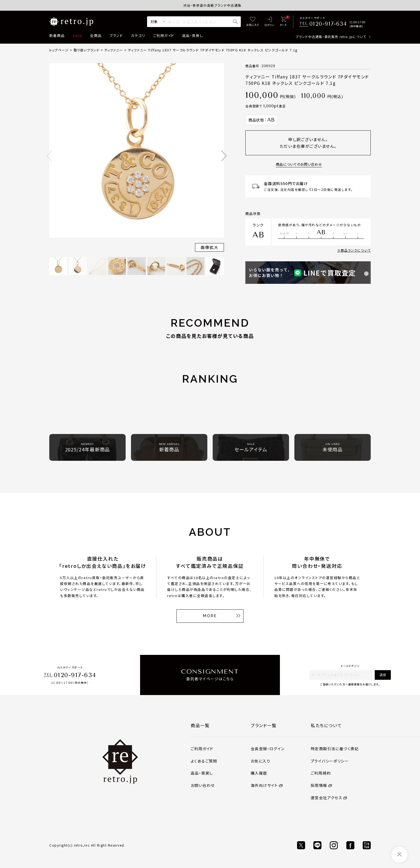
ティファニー (114, 50)
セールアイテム (251, 448)
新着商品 (57, 35)
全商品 (96, 35)
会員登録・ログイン (268, 749)
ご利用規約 (321, 773)
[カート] (283, 22)
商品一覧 (200, 725)
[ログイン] (269, 22)
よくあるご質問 (204, 761)
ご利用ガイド (164, 35)
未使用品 (333, 448)
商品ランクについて (356, 250)
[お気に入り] (253, 22)
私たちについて (326, 725)
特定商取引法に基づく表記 (335, 749)
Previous (49, 156)
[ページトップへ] (399, 855)
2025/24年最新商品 (88, 448)
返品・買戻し (193, 35)
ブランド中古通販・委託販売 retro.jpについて (331, 37)
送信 (383, 675)
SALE (77, 35)
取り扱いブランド (87, 50)
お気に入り (260, 761)
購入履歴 (259, 773)
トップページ (59, 50)
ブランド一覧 (264, 725)
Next (224, 156)
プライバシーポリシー (330, 761)
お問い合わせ (203, 785)
